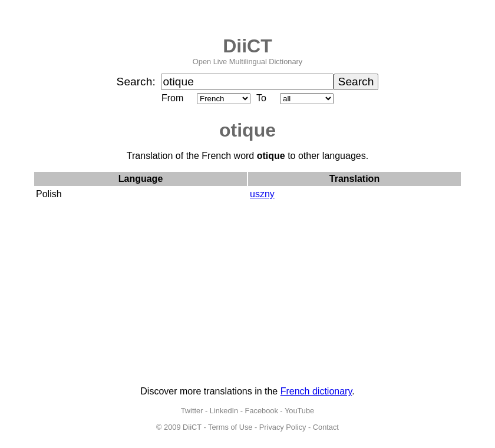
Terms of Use (230, 427)
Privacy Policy (283, 427)
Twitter (192, 411)
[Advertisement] (247, 294)
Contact (326, 427)
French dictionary (316, 391)
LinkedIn (224, 411)
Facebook (262, 411)
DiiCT (247, 46)
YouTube (299, 411)
